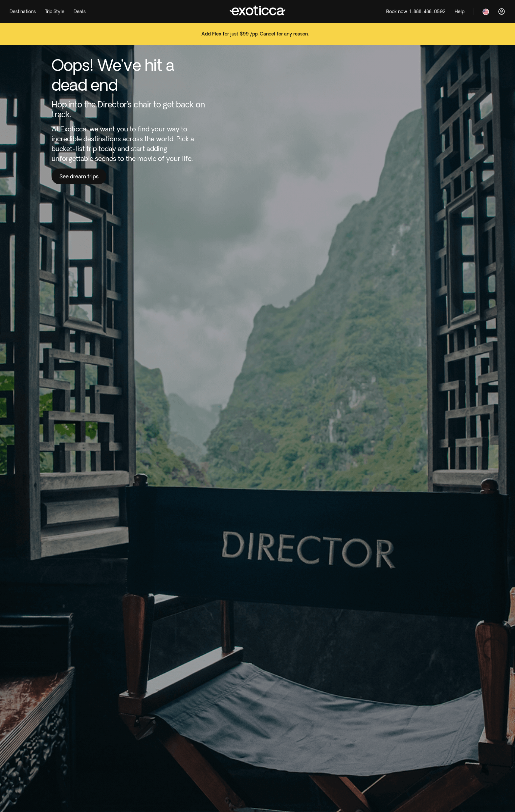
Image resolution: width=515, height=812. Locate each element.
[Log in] (502, 11)
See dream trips (79, 176)
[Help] (459, 12)
